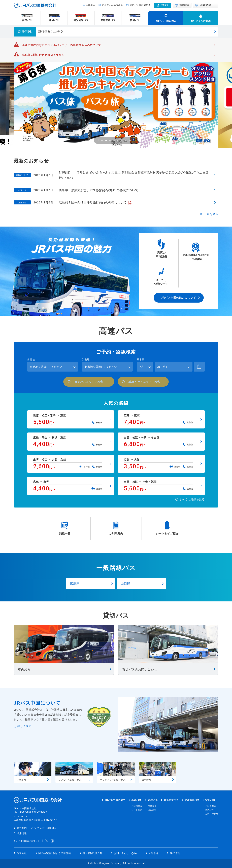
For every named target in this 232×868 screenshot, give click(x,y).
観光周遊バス (81, 20)
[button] (99, 140)
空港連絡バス (108, 20)
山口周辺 (152, 810)
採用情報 (22, 833)
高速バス (27, 20)
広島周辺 (152, 806)
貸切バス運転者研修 (140, 5)
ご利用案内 (137, 806)
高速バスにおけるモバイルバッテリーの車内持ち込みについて (62, 45)
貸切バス (135, 20)
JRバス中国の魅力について (179, 298)
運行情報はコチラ (51, 31)
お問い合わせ (212, 814)
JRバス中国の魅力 (166, 21)
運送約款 (22, 853)
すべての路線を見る (192, 499)
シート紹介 (137, 810)
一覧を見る (211, 214)
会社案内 (90, 5)
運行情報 (175, 853)
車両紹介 (210, 810)
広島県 (75, 583)
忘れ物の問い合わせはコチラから (43, 55)
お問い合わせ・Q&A (125, 853)
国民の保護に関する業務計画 (55, 853)
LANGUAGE (206, 5)
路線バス (54, 20)
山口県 (126, 583)
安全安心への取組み (112, 5)
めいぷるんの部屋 (201, 21)
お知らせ (153, 853)
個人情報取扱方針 (92, 853)
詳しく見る (24, 726)
